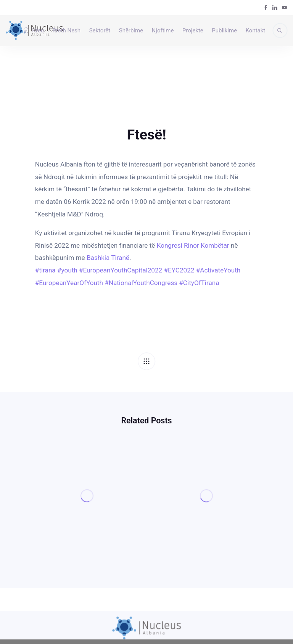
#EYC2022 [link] (179, 270)
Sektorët (100, 30)
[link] (193, 245)
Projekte (193, 30)
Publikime (224, 30)
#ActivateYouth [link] (218, 270)
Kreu (33, 30)
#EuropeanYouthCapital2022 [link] (121, 270)
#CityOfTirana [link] (199, 283)
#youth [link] (67, 270)
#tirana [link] (45, 270)
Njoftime (163, 30)
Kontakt (256, 30)
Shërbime (131, 30)
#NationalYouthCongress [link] (141, 283)
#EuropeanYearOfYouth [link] (69, 283)
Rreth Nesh (66, 30)
